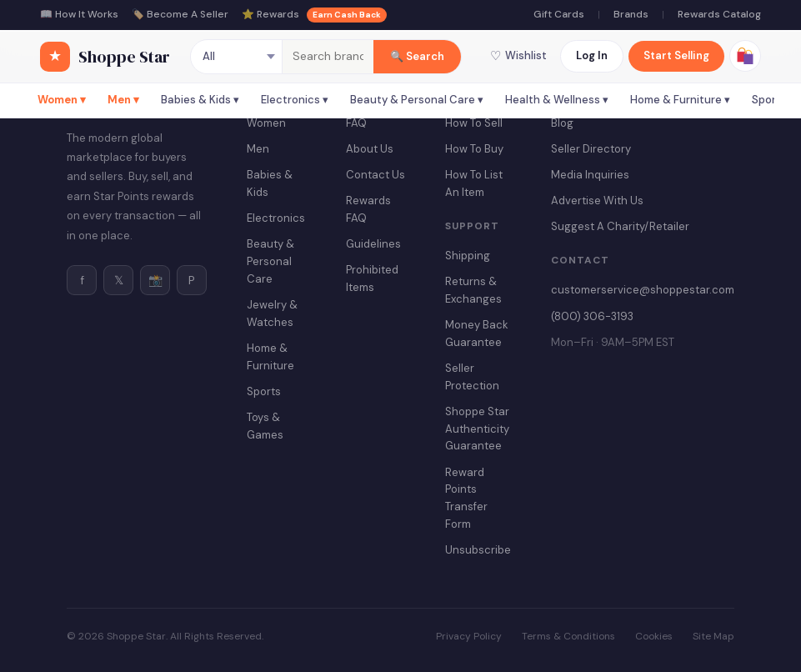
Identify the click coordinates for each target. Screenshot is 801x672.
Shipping (468, 256)
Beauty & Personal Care (270, 261)
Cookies (654, 636)
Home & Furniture (270, 357)
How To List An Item (474, 183)
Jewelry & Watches (272, 313)
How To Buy (474, 149)
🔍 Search (417, 56)
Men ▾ (123, 100)
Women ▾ (62, 100)
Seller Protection (472, 377)
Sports (264, 391)
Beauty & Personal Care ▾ (417, 100)
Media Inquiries (590, 175)
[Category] (237, 57)
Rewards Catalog (719, 14)
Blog (562, 123)
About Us (370, 149)
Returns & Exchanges (473, 290)
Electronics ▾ (295, 100)
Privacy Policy (469, 636)
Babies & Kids (270, 183)
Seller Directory (591, 149)
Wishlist (518, 56)
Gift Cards (559, 14)
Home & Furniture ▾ (680, 100)
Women (266, 123)
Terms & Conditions (568, 636)
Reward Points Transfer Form (466, 498)
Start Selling (676, 55)
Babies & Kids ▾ (200, 100)
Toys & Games (265, 426)
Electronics (276, 218)
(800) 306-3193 (592, 316)
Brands (631, 14)
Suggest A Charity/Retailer (620, 226)
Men (258, 149)
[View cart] (745, 56)
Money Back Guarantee (477, 333)
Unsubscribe (478, 550)
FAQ (356, 123)
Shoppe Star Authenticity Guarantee (477, 429)
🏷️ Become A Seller (180, 14)
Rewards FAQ (368, 209)
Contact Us (375, 175)
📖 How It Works (79, 14)
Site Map (713, 636)
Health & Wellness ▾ (557, 100)
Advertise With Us (597, 201)
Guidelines (373, 244)
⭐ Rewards (314, 15)
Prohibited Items (372, 278)
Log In (592, 55)
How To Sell (474, 123)
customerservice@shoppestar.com (643, 290)
